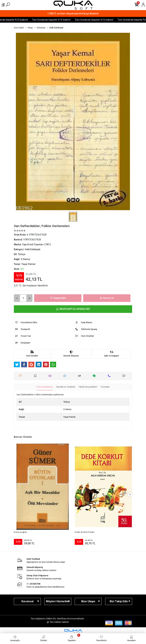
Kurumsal (27, 601)
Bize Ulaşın (88, 601)
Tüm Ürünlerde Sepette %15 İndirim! (56, 20)
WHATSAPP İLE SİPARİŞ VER (73, 309)
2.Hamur (67, 409)
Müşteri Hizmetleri (58, 601)
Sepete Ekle (58, 298)
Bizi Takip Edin (119, 601)
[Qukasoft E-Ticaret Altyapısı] (73, 631)
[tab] (45, 387)
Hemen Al (107, 298)
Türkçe (67, 402)
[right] (130, 495)
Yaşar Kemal (69, 417)
